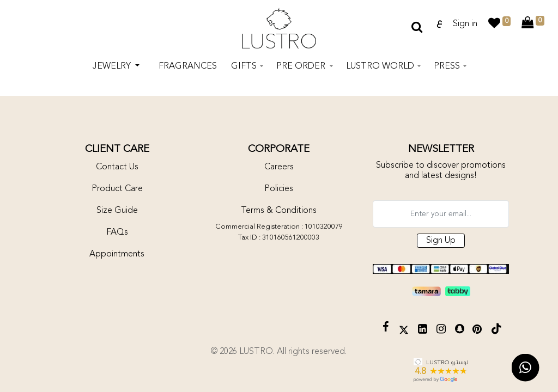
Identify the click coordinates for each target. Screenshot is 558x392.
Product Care (117, 189)
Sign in (465, 24)
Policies (279, 189)
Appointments (117, 254)
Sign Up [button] (441, 241)
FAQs (117, 232)
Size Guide (117, 211)
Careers (279, 167)
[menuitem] (188, 68)
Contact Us (117, 167)
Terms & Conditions (279, 211)
